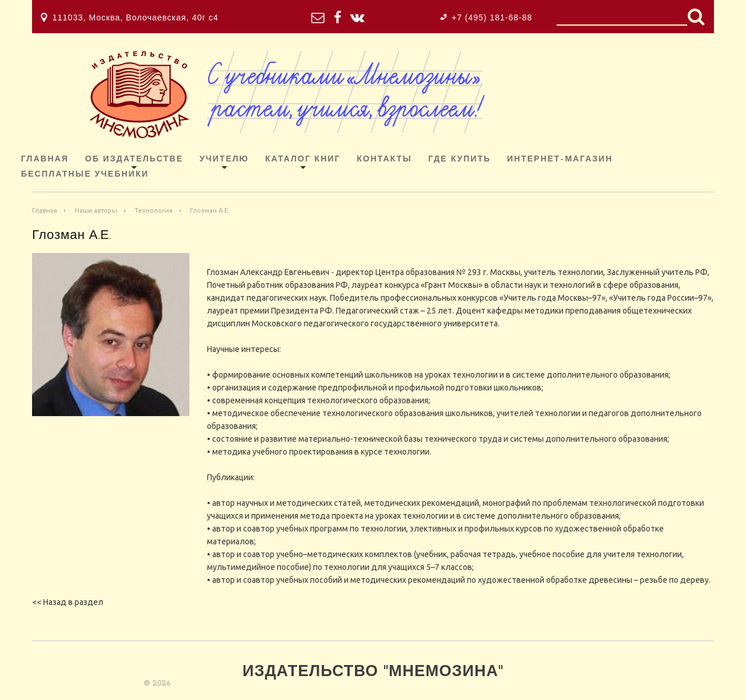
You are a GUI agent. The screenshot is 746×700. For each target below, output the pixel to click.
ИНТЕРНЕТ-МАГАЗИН (560, 159)
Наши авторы (96, 210)
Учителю (224, 159)
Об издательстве (134, 159)
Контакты (384, 159)
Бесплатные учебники (85, 175)
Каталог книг (303, 159)
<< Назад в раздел (68, 602)
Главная (45, 159)
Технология (154, 210)
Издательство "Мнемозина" (373, 672)
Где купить (460, 159)
